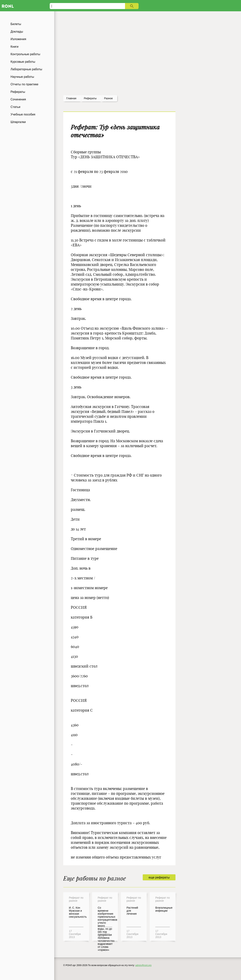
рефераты (90, 98)
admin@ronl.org (143, 965)
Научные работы (22, 77)
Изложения (18, 39)
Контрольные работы (25, 54)
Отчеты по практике (24, 84)
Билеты (16, 24)
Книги (14, 47)
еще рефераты (159, 877)
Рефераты (18, 92)
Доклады (17, 32)
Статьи (15, 107)
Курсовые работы (23, 62)
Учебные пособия (23, 114)
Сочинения (18, 99)
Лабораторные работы (26, 69)
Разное (108, 98)
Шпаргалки (18, 122)
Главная (71, 98)
